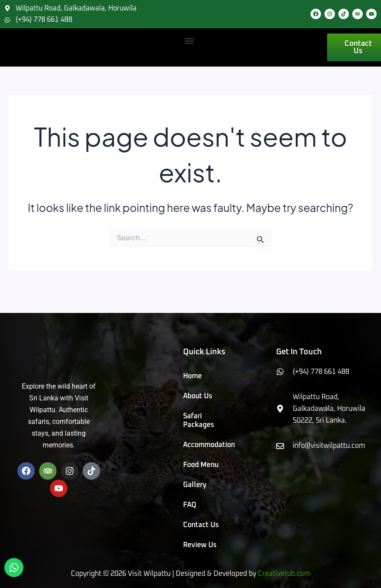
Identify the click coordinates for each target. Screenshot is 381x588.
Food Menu (201, 465)
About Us (198, 396)
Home (192, 376)
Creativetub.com (284, 574)
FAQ (190, 505)
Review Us (200, 545)
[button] (189, 41)
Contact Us (201, 525)
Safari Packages (199, 420)
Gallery (195, 485)
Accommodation (202, 445)
